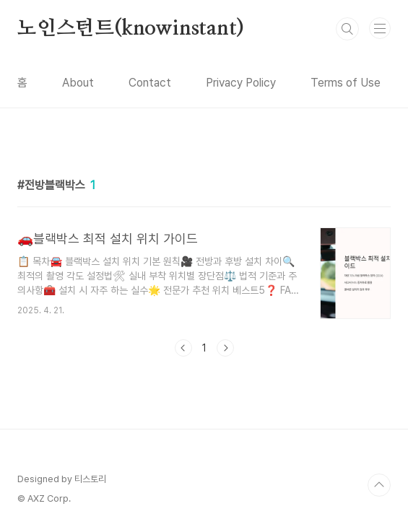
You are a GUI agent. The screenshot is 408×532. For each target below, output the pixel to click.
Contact (150, 83)
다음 (225, 348)
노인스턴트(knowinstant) (130, 29)
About (78, 83)
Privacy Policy (241, 83)
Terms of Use (346, 83)
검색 (347, 29)
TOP (379, 485)
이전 (183, 348)
